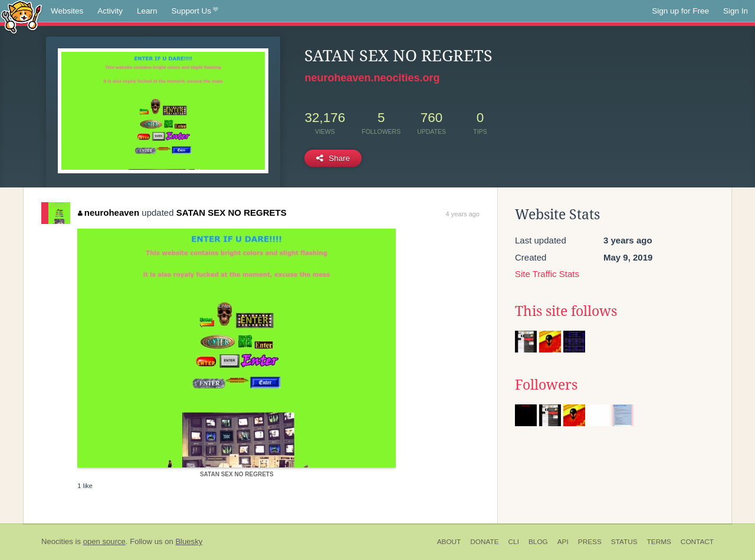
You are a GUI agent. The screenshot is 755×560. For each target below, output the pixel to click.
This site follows (566, 311)
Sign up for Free (680, 11)
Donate (484, 542)
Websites (67, 11)
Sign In (736, 11)
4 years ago (463, 214)
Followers (546, 385)
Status (624, 542)
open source (104, 541)
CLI (514, 542)
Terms (659, 542)
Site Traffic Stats (547, 274)
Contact (697, 542)
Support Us (195, 11)
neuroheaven (109, 213)
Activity (110, 11)
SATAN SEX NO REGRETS (232, 213)
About (449, 542)
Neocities (57, 541)
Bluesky (189, 541)
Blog (538, 542)
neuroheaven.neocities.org (372, 78)
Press (590, 542)
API (563, 542)
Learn (147, 11)
